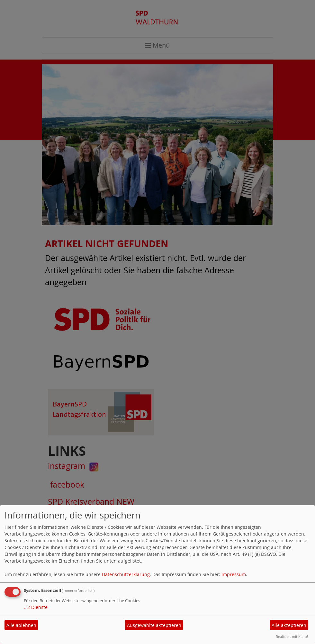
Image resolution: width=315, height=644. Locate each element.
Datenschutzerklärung (126, 574)
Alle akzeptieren (289, 625)
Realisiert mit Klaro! (292, 636)
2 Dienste (36, 607)
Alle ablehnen (21, 625)
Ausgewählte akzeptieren (154, 625)
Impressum (234, 574)
